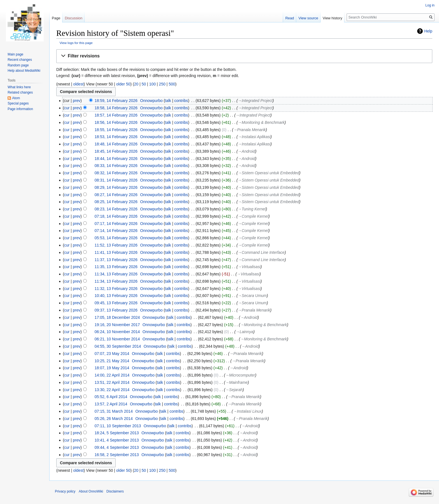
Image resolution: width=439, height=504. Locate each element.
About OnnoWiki (91, 491)
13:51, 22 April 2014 (112, 382)
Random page (18, 65)
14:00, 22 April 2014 (112, 375)
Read (290, 18)
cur (67, 108)
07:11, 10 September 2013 (118, 426)
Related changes (20, 92)
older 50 (123, 84)
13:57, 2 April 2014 (111, 404)
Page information (20, 109)
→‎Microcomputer (240, 375)
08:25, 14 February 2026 (116, 202)
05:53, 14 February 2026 (116, 238)
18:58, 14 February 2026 (116, 108)
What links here (19, 87)
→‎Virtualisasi (249, 267)
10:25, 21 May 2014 (112, 361)
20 (136, 84)
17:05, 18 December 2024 (117, 317)
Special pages (18, 103)
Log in (430, 5)
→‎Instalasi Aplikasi (254, 137)
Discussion (73, 18)
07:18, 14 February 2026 (116, 216)
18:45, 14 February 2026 (116, 151)
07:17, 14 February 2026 (116, 224)
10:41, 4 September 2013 (117, 440)
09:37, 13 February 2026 (116, 310)
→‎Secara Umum (252, 296)
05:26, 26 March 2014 (114, 419)
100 (152, 84)
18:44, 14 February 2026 (116, 159)
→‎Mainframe (236, 382)
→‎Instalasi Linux (247, 411)
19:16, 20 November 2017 (117, 325)
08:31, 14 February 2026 (116, 180)
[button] (244, 56)
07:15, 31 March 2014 (114, 411)
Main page (15, 54)
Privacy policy (65, 491)
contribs (181, 101)
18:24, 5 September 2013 (117, 433)
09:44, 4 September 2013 (117, 447)
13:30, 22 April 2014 (112, 390)
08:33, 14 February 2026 (116, 166)
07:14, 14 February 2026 (116, 231)
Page (56, 18)
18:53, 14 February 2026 (116, 137)
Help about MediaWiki (24, 71)
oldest (78, 84)
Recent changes (20, 60)
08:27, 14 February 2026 (116, 195)
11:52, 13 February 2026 (116, 245)
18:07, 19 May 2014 (112, 368)
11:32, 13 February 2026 (116, 289)
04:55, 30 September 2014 (118, 346)
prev (77, 101)
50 (144, 84)
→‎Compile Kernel (253, 216)
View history (333, 18)
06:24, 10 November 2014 (117, 332)
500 (172, 84)
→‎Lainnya (245, 332)
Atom (16, 98)
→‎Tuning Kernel (252, 209)
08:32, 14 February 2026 (116, 173)
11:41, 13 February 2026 (116, 252)
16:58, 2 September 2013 (117, 455)
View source (308, 18)
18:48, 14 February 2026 (116, 144)
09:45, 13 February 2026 (116, 303)
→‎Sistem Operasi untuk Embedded (268, 173)
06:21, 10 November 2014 (117, 339)
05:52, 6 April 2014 (111, 397)
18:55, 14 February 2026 (116, 130)
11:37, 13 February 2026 (116, 260)
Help (428, 31)
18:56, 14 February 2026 (116, 122)
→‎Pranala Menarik (249, 130)
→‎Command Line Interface (261, 252)
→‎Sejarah (234, 390)
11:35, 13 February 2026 (116, 267)
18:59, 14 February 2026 (116, 101)
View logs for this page (76, 43)
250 (162, 84)
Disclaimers (115, 491)
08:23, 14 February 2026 (116, 209)
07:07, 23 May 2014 (112, 354)
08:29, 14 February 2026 (116, 187)
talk (168, 101)
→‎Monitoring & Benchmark (261, 122)
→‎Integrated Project (255, 101)
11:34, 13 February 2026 (116, 274)
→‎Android (246, 151)
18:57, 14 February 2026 (116, 115)
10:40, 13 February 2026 (116, 296)
